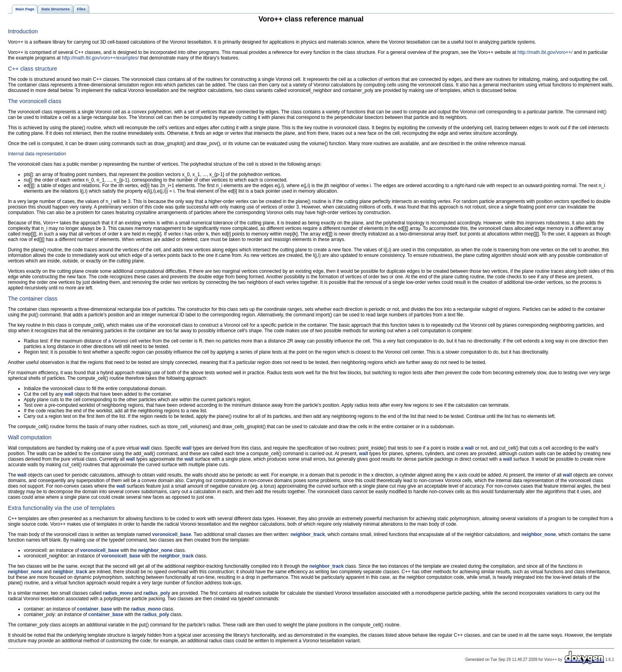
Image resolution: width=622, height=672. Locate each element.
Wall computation (30, 437)
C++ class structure (33, 69)
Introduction (23, 31)
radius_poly (156, 593)
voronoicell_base (172, 534)
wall (69, 394)
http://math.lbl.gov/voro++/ (545, 52)
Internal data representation (37, 154)
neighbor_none (538, 534)
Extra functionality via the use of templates (61, 508)
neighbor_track (308, 534)
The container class (33, 299)
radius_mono (118, 593)
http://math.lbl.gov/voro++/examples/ (100, 58)
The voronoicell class (35, 101)
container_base (94, 609)
